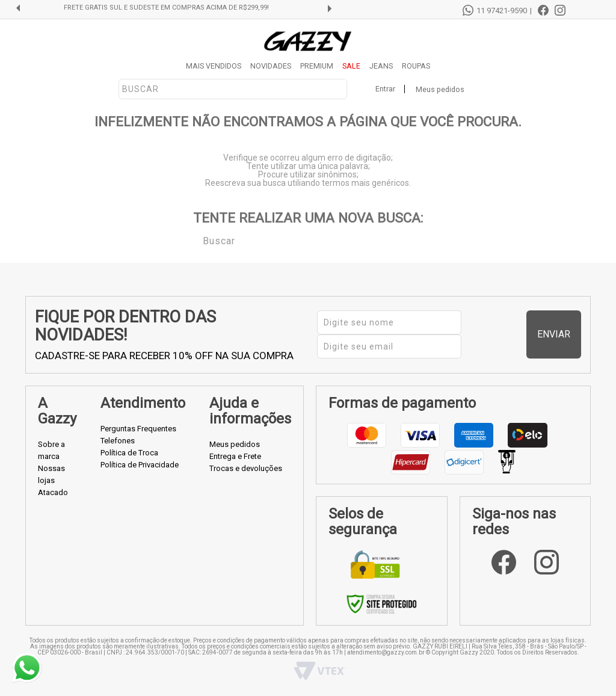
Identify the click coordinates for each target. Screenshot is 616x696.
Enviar (559, 334)
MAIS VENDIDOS (214, 66)
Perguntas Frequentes (138, 429)
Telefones (118, 441)
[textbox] (233, 89)
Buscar (194, 240)
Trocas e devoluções (246, 468)
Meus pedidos (440, 89)
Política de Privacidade (140, 465)
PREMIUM (317, 66)
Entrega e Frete (235, 456)
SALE (351, 66)
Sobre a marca (51, 450)
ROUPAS (416, 66)
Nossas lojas (51, 474)
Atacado (53, 492)
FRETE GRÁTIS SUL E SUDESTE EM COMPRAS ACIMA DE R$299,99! (182, 8)
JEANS (381, 66)
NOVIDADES (271, 66)
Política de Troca (129, 453)
